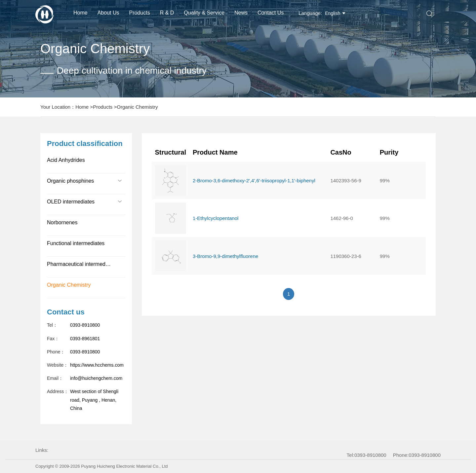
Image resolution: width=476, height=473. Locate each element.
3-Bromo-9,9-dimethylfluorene (225, 256)
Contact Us (271, 13)
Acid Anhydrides (66, 160)
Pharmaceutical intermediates (82, 264)
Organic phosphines (84, 181)
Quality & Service (204, 13)
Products (140, 13)
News (241, 13)
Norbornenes (62, 222)
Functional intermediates (76, 243)
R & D (167, 13)
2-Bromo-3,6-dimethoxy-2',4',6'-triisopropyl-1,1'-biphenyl (254, 181)
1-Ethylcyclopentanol (216, 218)
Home (80, 13)
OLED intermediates (84, 202)
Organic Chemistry (137, 107)
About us (108, 13)
